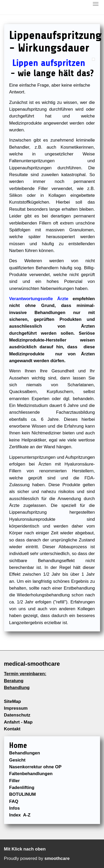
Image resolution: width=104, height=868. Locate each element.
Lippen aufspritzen (49, 63)
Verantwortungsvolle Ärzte (39, 299)
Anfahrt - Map (18, 722)
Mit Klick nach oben (25, 849)
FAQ (14, 801)
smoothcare (57, 858)
